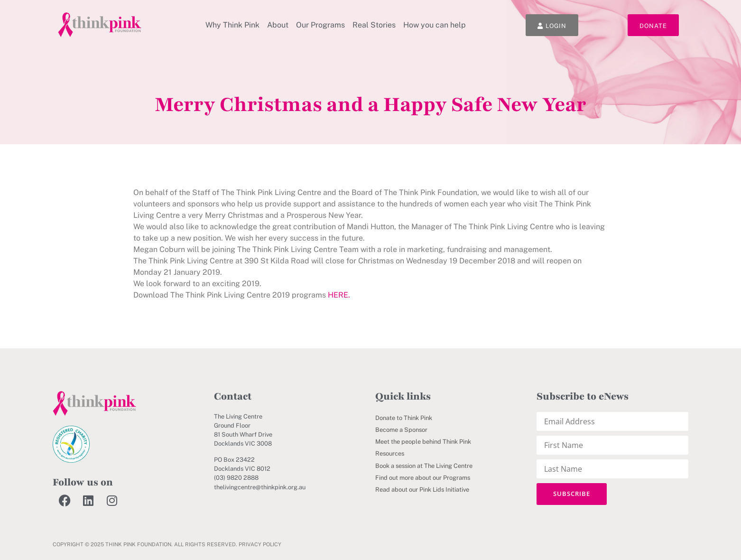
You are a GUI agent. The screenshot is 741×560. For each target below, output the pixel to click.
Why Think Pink (232, 25)
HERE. (339, 295)
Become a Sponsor (401, 430)
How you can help (435, 25)
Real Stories (374, 25)
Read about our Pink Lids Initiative (422, 490)
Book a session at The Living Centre (424, 466)
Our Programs (320, 25)
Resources (390, 453)
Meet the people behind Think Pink (423, 442)
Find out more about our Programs (423, 478)
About (278, 25)
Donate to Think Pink (404, 418)
